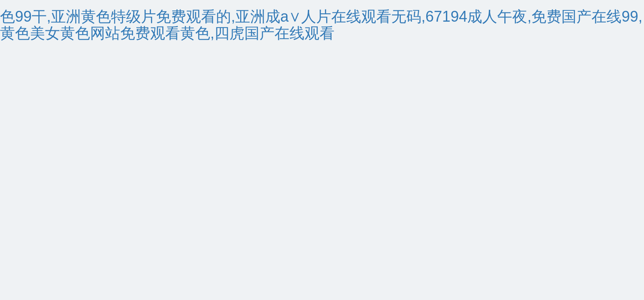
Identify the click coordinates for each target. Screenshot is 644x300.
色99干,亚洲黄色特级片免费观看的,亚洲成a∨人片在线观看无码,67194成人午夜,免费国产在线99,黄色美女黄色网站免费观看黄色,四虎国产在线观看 (321, 25)
